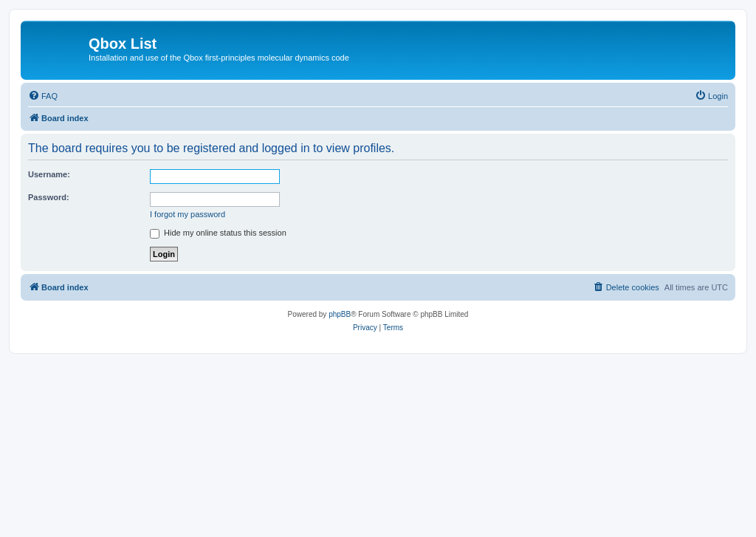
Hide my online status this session (218, 233)
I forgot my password (188, 214)
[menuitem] (43, 96)
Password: (49, 197)
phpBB (340, 314)
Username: (49, 174)
